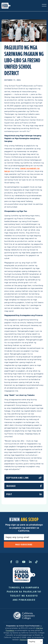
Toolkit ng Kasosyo (24, 596)
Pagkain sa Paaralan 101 (24, 592)
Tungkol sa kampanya (24, 588)
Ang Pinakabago (24, 600)
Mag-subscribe (24, 545)
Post (24, 494)
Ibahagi (24, 486)
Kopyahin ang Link (24, 478)
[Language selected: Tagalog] (35, 642)
